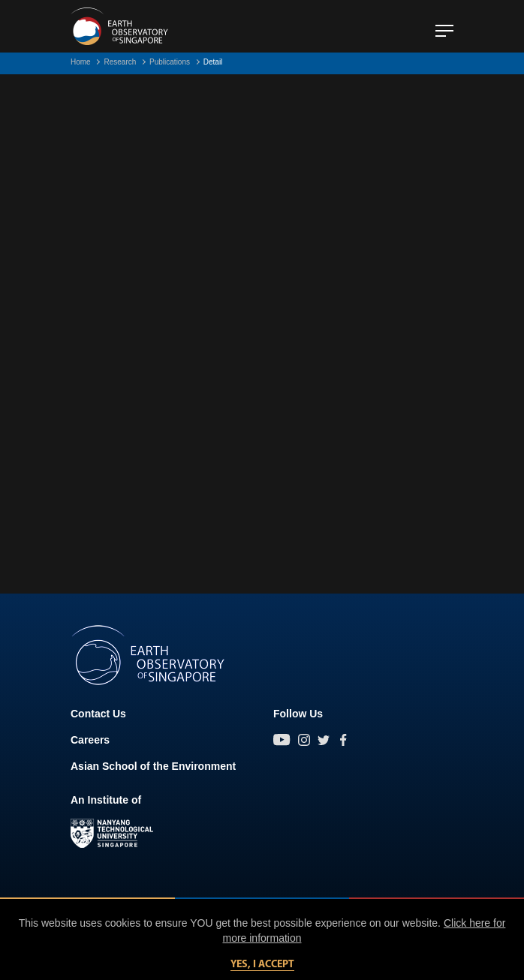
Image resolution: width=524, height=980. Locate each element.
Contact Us (98, 714)
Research (120, 62)
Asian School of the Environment (153, 766)
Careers (90, 740)
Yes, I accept (262, 965)
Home (81, 62)
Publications (170, 62)
